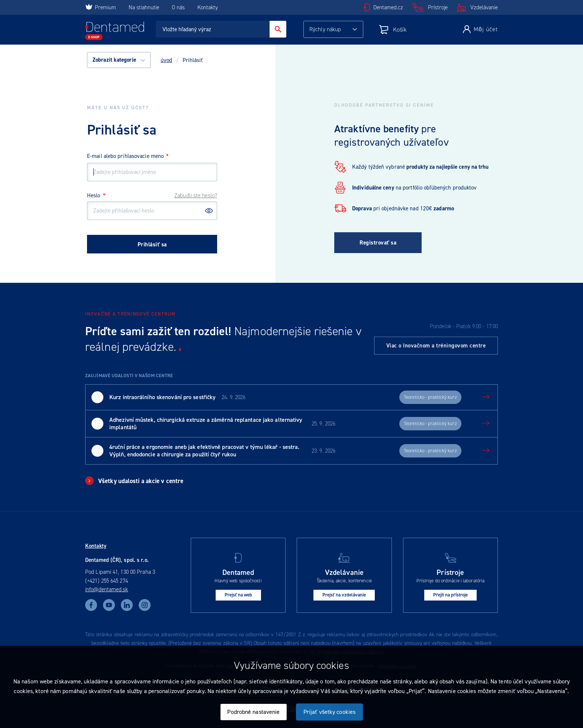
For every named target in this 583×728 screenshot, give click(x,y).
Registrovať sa (378, 243)
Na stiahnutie (145, 7)
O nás (178, 7)
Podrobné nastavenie (253, 712)
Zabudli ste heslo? (196, 195)
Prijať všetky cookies (329, 712)
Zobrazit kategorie (119, 60)
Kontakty (208, 7)
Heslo (96, 195)
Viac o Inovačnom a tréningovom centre (436, 346)
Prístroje (438, 7)
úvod (166, 60)
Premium (101, 7)
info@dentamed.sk (107, 589)
